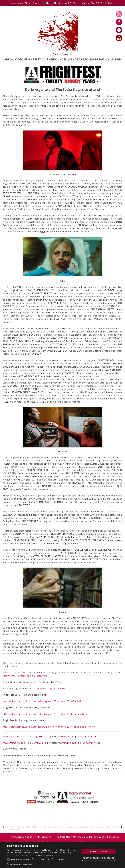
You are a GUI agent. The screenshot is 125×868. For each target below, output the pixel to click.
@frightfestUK (89, 736)
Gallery (86, 3)
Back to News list (63, 54)
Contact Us (110, 3)
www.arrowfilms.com (14, 743)
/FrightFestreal (41, 736)
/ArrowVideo (39, 743)
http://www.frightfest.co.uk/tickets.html (25, 676)
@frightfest (68, 736)
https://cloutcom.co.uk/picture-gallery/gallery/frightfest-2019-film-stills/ (44, 701)
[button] (43, 864)
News (20, 3)
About (28, 3)
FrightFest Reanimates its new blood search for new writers (93, 827)
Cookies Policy (52, 855)
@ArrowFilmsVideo (69, 743)
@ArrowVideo (93, 743)
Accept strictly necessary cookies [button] (98, 858)
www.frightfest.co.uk (14, 736)
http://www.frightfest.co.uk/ (50, 688)
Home (13, 3)
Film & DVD (97, 3)
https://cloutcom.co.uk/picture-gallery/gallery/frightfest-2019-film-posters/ (45, 714)
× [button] (122, 845)
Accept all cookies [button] (98, 852)
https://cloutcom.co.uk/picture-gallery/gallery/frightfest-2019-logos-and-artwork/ (49, 727)
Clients (36, 3)
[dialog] (62, 855)
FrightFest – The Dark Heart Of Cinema (61, 3)
